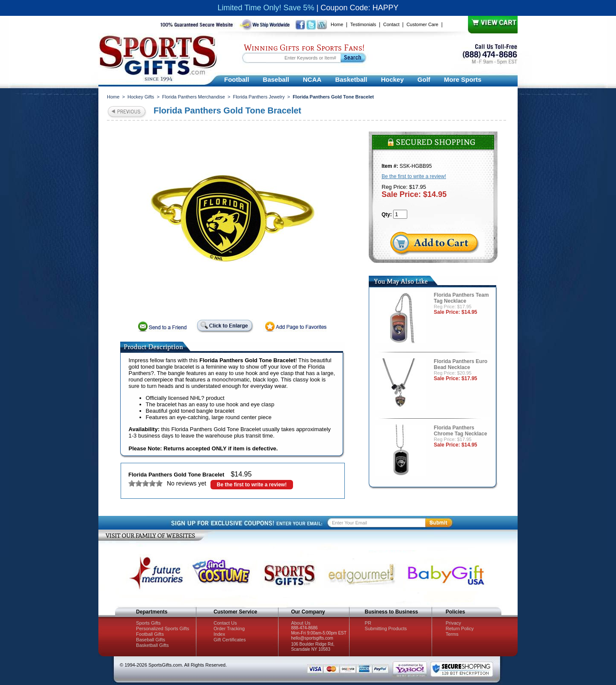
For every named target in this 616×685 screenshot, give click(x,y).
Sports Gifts (148, 623)
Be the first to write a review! (252, 485)
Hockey (392, 79)
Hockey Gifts (141, 97)
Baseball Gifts (151, 640)
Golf (424, 79)
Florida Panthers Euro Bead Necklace (461, 364)
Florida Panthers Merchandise (194, 97)
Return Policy (460, 628)
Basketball (351, 79)
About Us (301, 623)
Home (337, 24)
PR (368, 623)
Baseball (276, 79)
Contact (391, 24)
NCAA (312, 79)
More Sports (463, 79)
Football (237, 79)
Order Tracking (229, 628)
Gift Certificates (230, 640)
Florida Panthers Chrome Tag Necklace (461, 431)
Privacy (453, 623)
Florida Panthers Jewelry (259, 97)
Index (219, 634)
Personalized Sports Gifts (163, 628)
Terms (452, 634)
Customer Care (422, 24)
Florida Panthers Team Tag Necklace (461, 298)
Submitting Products (386, 628)
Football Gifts (150, 634)
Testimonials (363, 24)
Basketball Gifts (152, 645)
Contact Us (225, 623)
